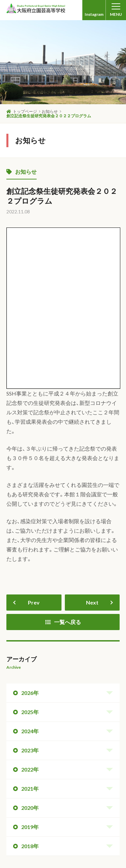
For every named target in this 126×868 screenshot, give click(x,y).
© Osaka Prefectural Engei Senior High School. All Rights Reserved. (67, 850)
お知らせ (22, 172)
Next (92, 450)
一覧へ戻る (63, 470)
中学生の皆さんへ (25, 823)
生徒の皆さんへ (23, 829)
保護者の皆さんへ (65, 829)
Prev (34, 450)
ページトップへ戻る (98, 726)
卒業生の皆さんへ (70, 823)
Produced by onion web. (97, 858)
